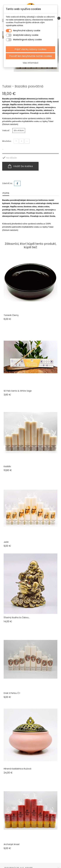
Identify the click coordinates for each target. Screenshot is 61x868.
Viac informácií (31, 63)
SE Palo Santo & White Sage (18, 391)
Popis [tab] (6, 193)
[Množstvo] (16, 141)
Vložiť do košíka (20, 166)
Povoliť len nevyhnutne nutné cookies (31, 56)
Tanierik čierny (11, 315)
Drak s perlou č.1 (12, 693)
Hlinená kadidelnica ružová (17, 769)
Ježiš (6, 542)
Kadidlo (7, 466)
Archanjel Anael (12, 844)
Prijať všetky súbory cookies (31, 49)
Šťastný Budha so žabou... (17, 618)
